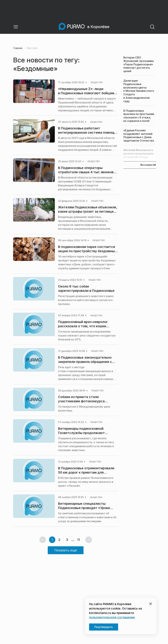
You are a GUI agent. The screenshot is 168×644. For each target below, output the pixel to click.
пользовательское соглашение (112, 617)
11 (79, 540)
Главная (18, 48)
